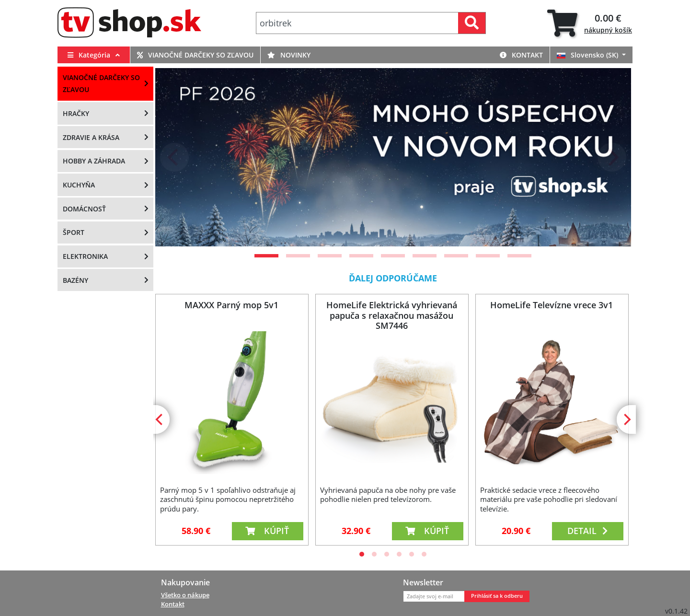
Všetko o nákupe (185, 595)
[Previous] (174, 157)
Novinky (289, 55)
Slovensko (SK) (588, 55)
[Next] (612, 157)
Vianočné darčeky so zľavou (195, 55)
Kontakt (521, 55)
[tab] (590, 23)
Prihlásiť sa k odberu (497, 596)
